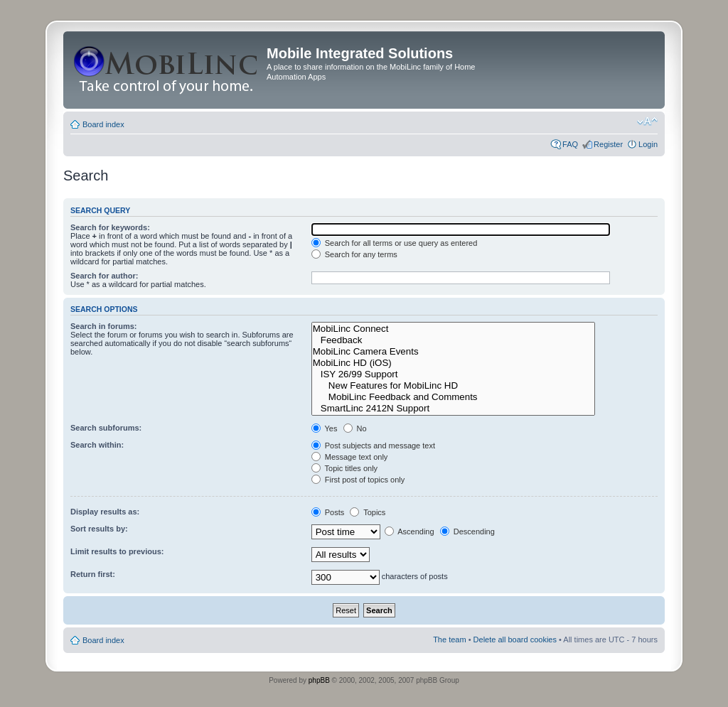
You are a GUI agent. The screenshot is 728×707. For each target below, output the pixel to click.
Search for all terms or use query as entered (395, 243)
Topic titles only (344, 468)
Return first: (93, 574)
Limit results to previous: (117, 551)
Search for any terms (354, 254)
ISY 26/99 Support (454, 374)
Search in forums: (104, 326)
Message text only (350, 457)
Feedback (454, 340)
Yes (325, 428)
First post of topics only (358, 480)
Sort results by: (99, 529)
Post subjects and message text (373, 446)
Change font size (647, 122)
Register (608, 144)
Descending (467, 531)
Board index (103, 124)
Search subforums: (106, 428)
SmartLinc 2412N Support (454, 409)
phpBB (319, 680)
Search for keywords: (110, 227)
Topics (368, 512)
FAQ (570, 144)
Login (648, 144)
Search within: (97, 445)
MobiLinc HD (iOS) (454, 363)
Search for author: (104, 276)
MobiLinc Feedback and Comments (454, 397)
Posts (328, 512)
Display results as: (105, 512)
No (355, 428)
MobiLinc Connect (454, 329)
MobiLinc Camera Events (454, 352)
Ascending (409, 531)
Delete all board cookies (515, 639)
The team (449, 639)
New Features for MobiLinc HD (454, 386)
